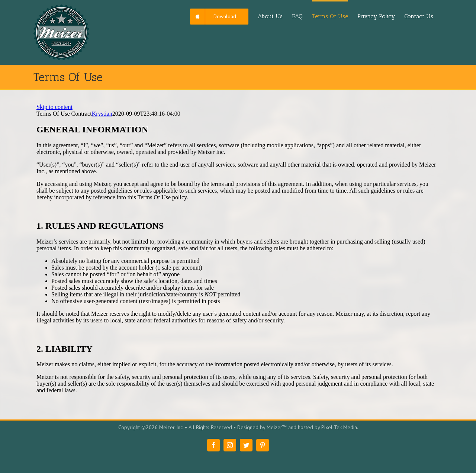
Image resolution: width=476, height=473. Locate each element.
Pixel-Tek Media (339, 427)
